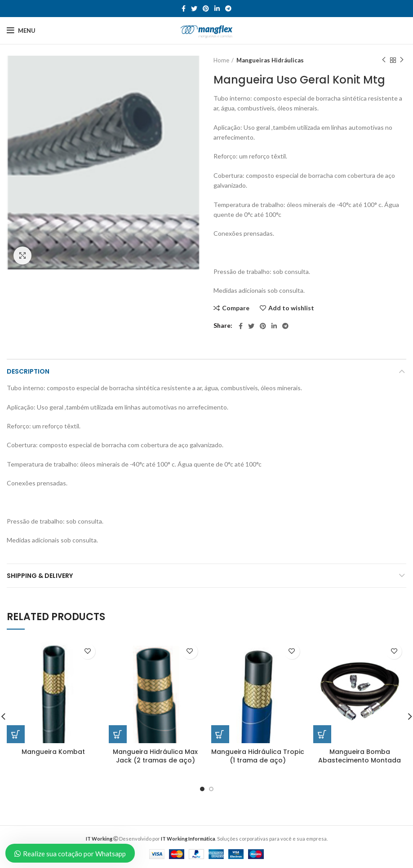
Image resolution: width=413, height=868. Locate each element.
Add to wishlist (291, 308)
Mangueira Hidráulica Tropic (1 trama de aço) (258, 756)
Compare (236, 308)
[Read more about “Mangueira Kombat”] (16, 734)
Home (221, 60)
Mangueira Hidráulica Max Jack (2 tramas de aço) (155, 756)
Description (28, 371)
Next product (402, 60)
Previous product (384, 60)
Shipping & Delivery (40, 576)
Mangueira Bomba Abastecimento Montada (360, 756)
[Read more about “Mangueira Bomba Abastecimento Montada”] (322, 734)
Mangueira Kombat (53, 752)
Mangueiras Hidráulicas (270, 60)
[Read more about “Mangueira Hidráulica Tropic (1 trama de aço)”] (220, 734)
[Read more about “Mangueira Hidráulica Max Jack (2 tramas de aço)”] (118, 734)
